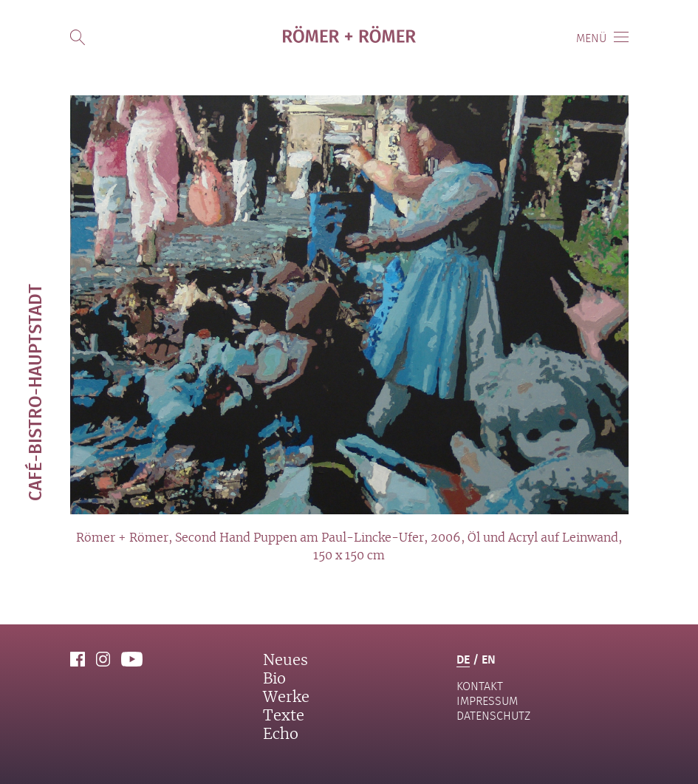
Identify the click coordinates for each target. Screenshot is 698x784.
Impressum (487, 701)
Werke (286, 698)
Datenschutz (493, 716)
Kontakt (480, 686)
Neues (285, 661)
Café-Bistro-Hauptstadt (34, 392)
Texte (284, 716)
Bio (274, 679)
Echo (281, 734)
